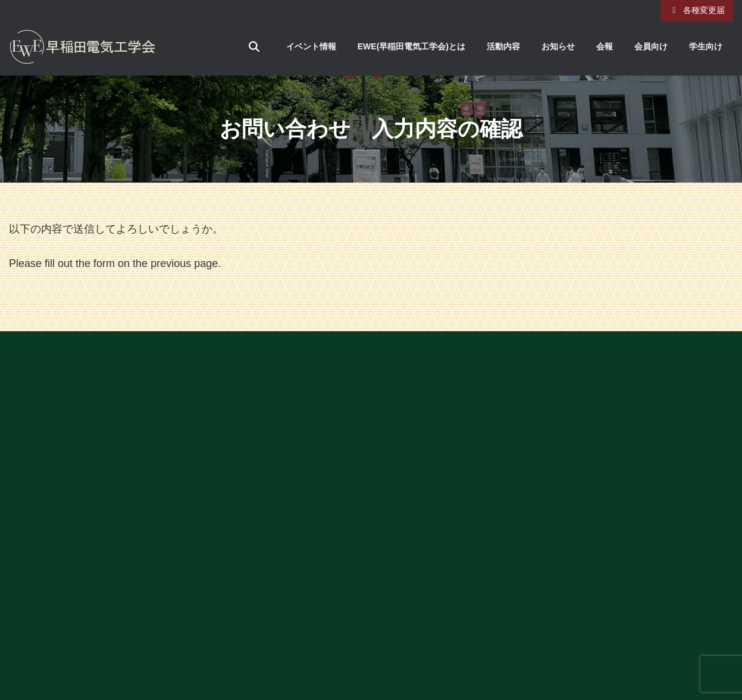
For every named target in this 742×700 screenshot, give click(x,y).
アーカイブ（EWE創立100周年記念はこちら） (616, 372)
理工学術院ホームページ (573, 445)
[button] (371, 379)
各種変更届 (697, 10)
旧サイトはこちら (546, 518)
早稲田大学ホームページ (573, 427)
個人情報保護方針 (546, 482)
